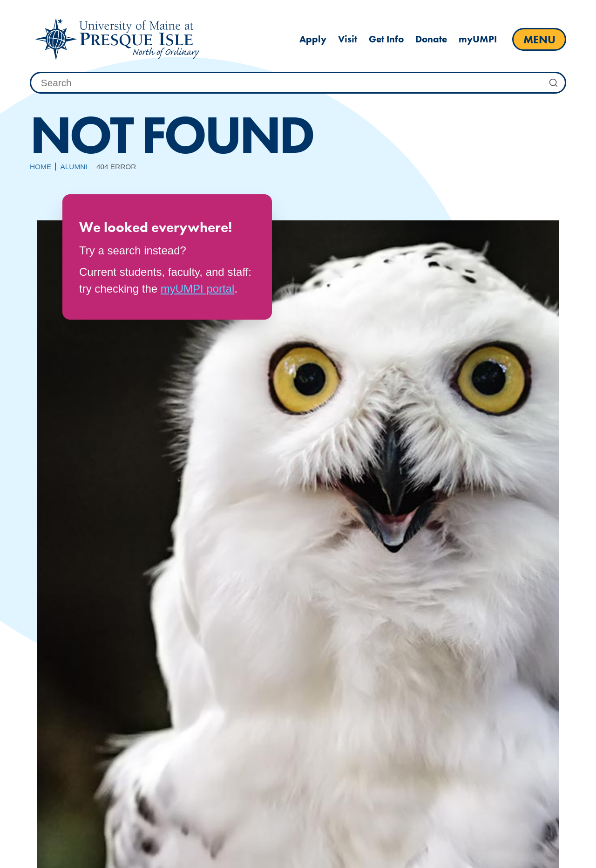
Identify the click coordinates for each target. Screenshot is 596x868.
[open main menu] (539, 39)
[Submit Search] (554, 83)
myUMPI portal (198, 289)
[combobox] (298, 83)
